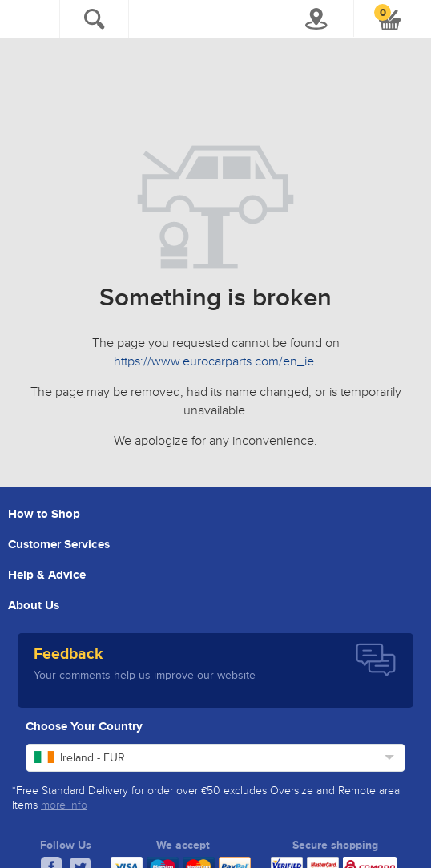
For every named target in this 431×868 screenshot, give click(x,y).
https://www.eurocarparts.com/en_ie (214, 362)
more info (64, 805)
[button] (390, 20)
